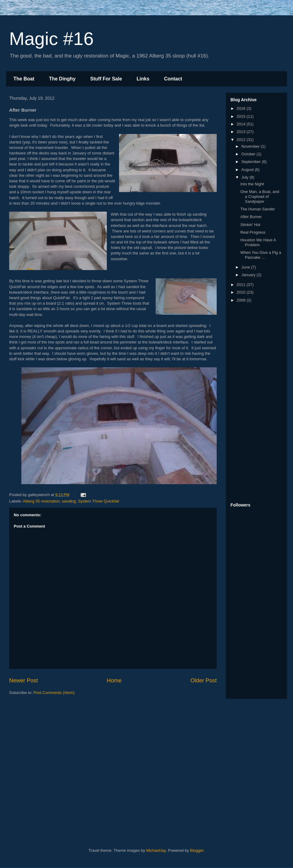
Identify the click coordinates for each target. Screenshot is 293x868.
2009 (242, 300)
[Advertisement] (255, 403)
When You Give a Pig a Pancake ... (261, 255)
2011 (242, 285)
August (248, 170)
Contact (173, 79)
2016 (242, 108)
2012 (242, 140)
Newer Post (24, 681)
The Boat (24, 79)
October (249, 154)
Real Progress (253, 232)
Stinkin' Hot (250, 225)
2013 (242, 132)
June (246, 267)
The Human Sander (257, 209)
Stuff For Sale (106, 79)
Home (114, 681)
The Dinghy (62, 79)
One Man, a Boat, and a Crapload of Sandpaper (260, 196)
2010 (242, 292)
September (252, 162)
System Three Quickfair (99, 501)
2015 (242, 116)
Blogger (197, 850)
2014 (242, 124)
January (249, 275)
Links (143, 79)
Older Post (204, 681)
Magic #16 (51, 39)
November (251, 146)
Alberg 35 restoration (41, 501)
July (246, 177)
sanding (69, 501)
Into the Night (252, 184)
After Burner (251, 217)
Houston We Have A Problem (258, 242)
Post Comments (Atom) (54, 693)
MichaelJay (156, 850)
